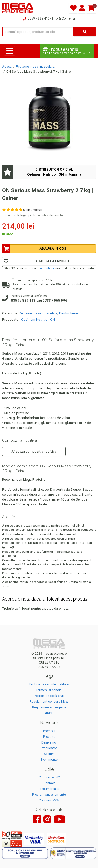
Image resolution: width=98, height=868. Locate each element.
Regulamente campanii (49, 707)
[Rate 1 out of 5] (4, 210)
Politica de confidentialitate (49, 684)
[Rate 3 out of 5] (12, 210)
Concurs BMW (49, 800)
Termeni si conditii (49, 690)
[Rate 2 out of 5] (8, 210)
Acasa (7, 67)
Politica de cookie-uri (49, 696)
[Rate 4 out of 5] (17, 210)
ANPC (49, 713)
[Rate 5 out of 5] (21, 210)
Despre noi (49, 742)
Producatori (49, 748)
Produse (49, 737)
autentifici (47, 268)
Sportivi (49, 754)
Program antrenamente (49, 795)
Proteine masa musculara (35, 67)
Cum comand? (49, 777)
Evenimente (49, 760)
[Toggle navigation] (10, 51)
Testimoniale (49, 789)
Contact (49, 783)
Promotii (49, 731)
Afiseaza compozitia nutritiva (34, 451)
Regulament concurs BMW (49, 702)
